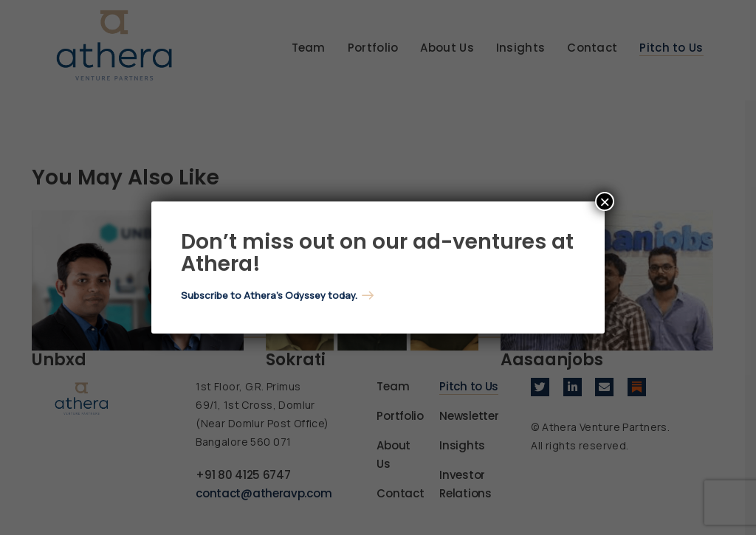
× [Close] (605, 201)
